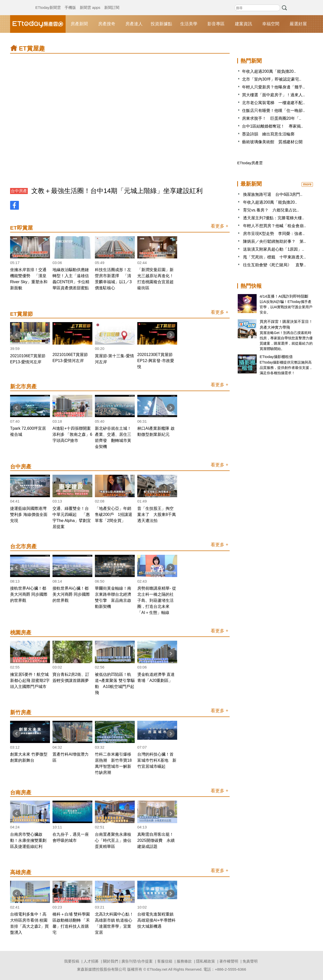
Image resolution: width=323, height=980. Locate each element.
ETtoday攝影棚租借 (276, 357)
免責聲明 (250, 961)
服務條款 (184, 961)
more (307, 184)
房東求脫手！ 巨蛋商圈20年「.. (272, 118)
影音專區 (216, 24)
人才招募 (91, 961)
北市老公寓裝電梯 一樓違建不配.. (273, 103)
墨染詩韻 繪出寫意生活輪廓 (268, 134)
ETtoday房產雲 (38, 24)
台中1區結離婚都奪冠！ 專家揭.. (273, 126)
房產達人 (134, 24)
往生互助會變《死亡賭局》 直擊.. (274, 265)
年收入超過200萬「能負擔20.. (269, 71)
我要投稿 (72, 961)
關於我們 (111, 961)
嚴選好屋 (298, 24)
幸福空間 (271, 24)
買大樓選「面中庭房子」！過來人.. (273, 95)
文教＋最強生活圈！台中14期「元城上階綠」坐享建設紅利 (117, 191)
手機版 (70, 3)
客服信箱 (165, 961)
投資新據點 (161, 24)
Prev (17, 249)
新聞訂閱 (112, 3)
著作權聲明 (229, 961)
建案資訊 (244, 24)
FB (15, 205)
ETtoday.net (157, 969)
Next (171, 249)
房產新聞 (79, 24)
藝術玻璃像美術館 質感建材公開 (272, 142)
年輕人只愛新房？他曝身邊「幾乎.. (273, 87)
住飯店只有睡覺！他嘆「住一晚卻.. (273, 111)
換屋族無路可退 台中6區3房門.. (273, 194)
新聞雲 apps (90, 3)
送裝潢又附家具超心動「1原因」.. (274, 249)
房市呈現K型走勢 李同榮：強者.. (274, 234)
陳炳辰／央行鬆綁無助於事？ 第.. (274, 241)
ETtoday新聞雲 (48, 3)
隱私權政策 (206, 961)
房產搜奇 (107, 24)
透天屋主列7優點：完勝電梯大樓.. (274, 218)
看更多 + (220, 226)
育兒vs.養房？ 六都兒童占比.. (271, 210)
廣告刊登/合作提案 (137, 961)
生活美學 (189, 24)
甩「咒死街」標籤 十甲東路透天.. (274, 257)
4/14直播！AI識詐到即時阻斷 (284, 296)
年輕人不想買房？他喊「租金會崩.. (274, 226)
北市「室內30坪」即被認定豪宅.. (272, 79)
